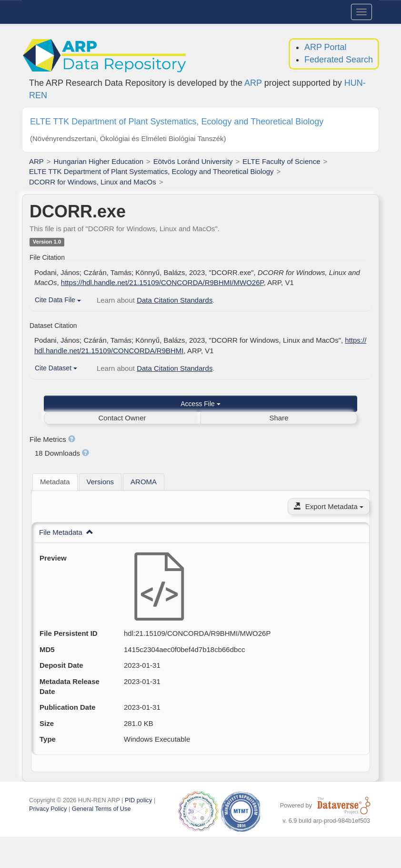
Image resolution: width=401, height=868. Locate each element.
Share (279, 418)
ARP (253, 83)
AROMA (144, 482)
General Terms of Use (101, 809)
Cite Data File (58, 300)
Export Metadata (329, 506)
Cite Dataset (56, 368)
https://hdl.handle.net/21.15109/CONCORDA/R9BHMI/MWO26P (162, 282)
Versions (100, 482)
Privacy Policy (48, 809)
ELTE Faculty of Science (281, 161)
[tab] (55, 482)
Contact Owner (122, 418)
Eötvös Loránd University (193, 161)
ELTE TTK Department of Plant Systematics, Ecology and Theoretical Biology (151, 171)
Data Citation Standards (175, 300)
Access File (200, 404)
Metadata (55, 482)
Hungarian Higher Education (99, 161)
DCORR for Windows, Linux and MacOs (93, 182)
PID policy (138, 800)
